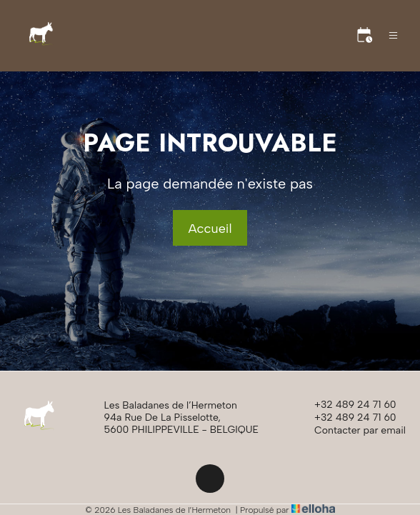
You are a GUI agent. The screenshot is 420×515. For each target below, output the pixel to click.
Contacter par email (352, 431)
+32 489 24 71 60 (347, 405)
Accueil (210, 229)
